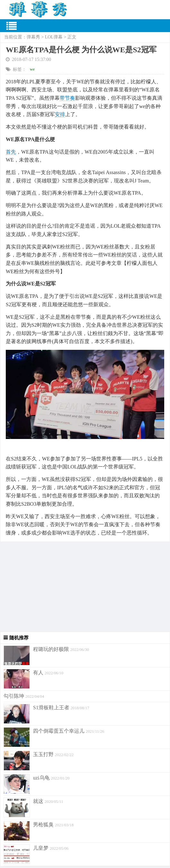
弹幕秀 (33, 37)
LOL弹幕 (54, 37)
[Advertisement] (85, 587)
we (32, 69)
